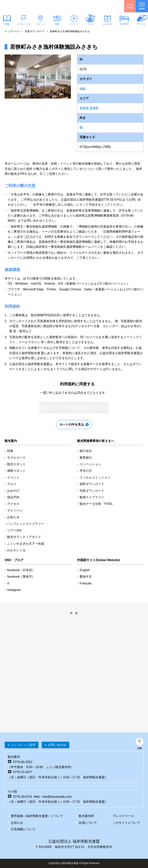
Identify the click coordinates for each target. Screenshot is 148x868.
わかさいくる (16, 550)
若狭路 (84, 108)
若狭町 (94, 108)
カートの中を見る (72, 424)
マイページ (15, 511)
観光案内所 (86, 816)
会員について (88, 823)
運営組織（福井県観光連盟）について (37, 816)
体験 (57, 24)
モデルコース (24, 24)
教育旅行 (86, 458)
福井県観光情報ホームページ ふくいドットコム (26, 6)
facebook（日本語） (21, 570)
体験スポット (16, 471)
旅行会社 (86, 451)
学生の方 (86, 471)
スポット (40, 24)
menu (142, 6)
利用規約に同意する (77, 384)
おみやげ (108, 24)
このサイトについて (126, 823)
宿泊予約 (124, 24)
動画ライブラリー (92, 497)
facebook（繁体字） (21, 577)
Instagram (14, 590)
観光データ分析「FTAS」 (97, 504)
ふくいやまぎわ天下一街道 (26, 544)
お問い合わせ (57, 745)
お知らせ (13, 517)
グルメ (91, 24)
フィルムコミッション (95, 477)
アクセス (13, 504)
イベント (74, 24)
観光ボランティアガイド (24, 537)
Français (85, 583)
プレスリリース (123, 816)
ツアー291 (14, 530)
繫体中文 (86, 577)
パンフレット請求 (23, 745)
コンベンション (90, 464)
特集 (10, 451)
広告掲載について (23, 829)
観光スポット (16, 464)
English (85, 570)
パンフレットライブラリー (26, 524)
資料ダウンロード (92, 484)
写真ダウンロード (35, 31)
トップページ (12, 31)
